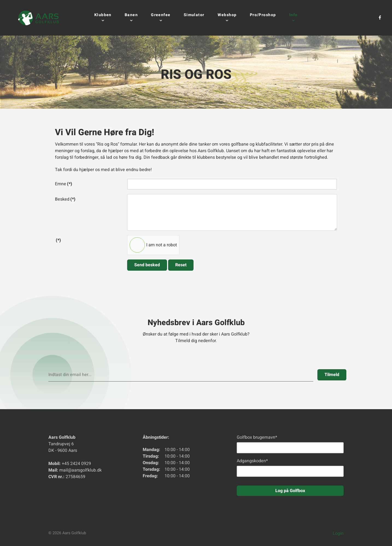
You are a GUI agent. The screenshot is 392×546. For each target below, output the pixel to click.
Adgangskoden (252, 461)
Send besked (147, 265)
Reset (181, 265)
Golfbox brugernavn (257, 437)
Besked (65, 199)
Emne (64, 184)
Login (338, 533)
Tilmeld (332, 375)
